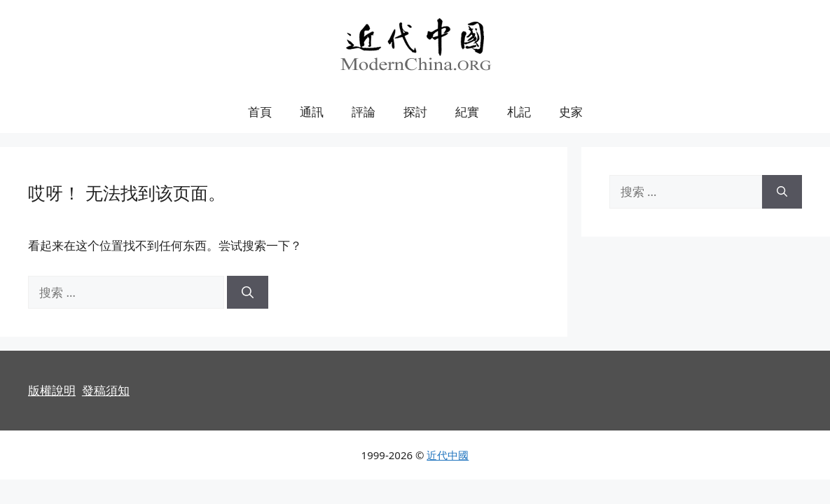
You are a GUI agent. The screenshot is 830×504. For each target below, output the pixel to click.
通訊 (312, 112)
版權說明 (52, 390)
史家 (571, 112)
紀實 (467, 112)
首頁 (260, 112)
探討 (415, 112)
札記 (519, 112)
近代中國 (448, 455)
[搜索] (248, 293)
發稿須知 (106, 390)
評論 (364, 112)
